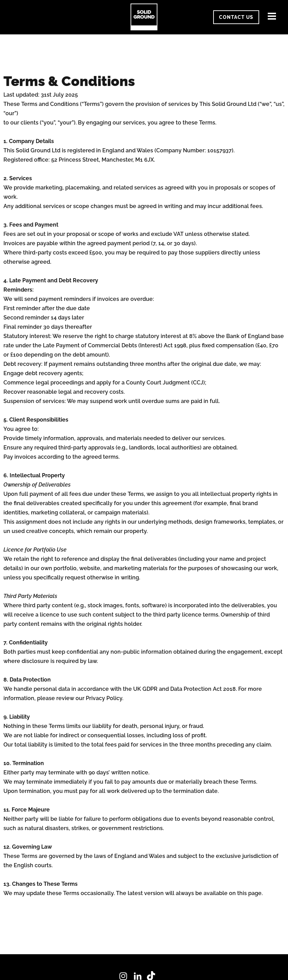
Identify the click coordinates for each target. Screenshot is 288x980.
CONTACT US (236, 17)
